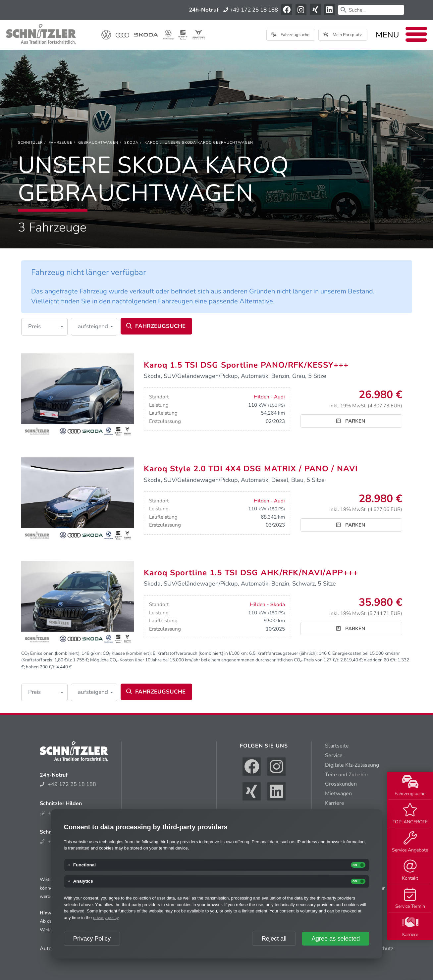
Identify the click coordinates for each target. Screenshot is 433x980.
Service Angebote (410, 842)
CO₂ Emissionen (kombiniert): (51, 653)
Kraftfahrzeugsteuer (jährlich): (288, 653)
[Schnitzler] (30, 143)
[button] (44, 327)
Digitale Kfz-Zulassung (352, 765)
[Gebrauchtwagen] (98, 143)
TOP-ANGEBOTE (410, 814)
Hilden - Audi (269, 397)
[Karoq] (152, 143)
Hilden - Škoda (267, 604)
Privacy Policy (92, 939)
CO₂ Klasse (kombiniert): (127, 653)
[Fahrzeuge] (60, 143)
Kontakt (410, 870)
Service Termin (410, 899)
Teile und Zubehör (347, 775)
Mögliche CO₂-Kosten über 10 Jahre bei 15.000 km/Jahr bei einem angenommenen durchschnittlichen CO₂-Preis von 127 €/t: (215, 660)
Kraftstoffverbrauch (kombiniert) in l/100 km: (203, 653)
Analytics (83, 881)
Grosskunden (341, 784)
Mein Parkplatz (342, 35)
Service (334, 755)
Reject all (274, 939)
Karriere (410, 927)
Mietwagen (338, 794)
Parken (351, 421)
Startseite (337, 746)
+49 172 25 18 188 (251, 10)
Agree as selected (336, 939)
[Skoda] (131, 143)
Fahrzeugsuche (410, 786)
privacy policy (106, 918)
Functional (84, 865)
